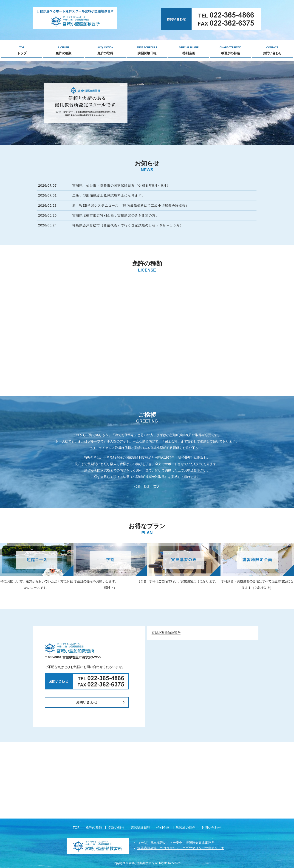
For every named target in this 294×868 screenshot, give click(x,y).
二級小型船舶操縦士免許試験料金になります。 (109, 195)
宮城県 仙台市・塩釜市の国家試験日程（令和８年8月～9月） (121, 185)
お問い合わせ (272, 51)
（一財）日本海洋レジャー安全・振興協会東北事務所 (176, 843)
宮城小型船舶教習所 (166, 633)
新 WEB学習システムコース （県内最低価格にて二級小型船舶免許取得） (131, 205)
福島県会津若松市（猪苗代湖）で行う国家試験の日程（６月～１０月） (128, 225)
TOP (76, 827)
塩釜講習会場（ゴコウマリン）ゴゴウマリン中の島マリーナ (181, 848)
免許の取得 (105, 51)
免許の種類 (64, 51)
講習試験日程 (147, 51)
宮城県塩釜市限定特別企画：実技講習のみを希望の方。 (116, 215)
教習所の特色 (231, 51)
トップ (22, 51)
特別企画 (189, 51)
